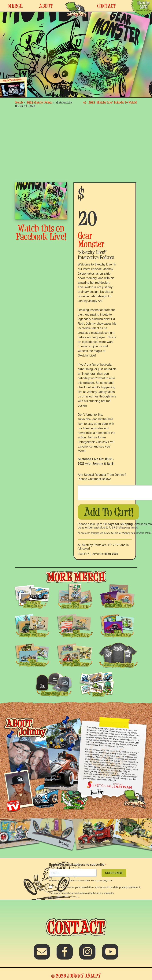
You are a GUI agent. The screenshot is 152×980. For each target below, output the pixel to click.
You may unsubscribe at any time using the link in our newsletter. (82, 893)
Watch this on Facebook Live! (41, 232)
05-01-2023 (111, 554)
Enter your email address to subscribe (77, 865)
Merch (19, 102)
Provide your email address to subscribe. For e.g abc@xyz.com (81, 881)
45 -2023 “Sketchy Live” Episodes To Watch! (110, 102)
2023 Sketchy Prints (39, 102)
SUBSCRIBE (114, 873)
